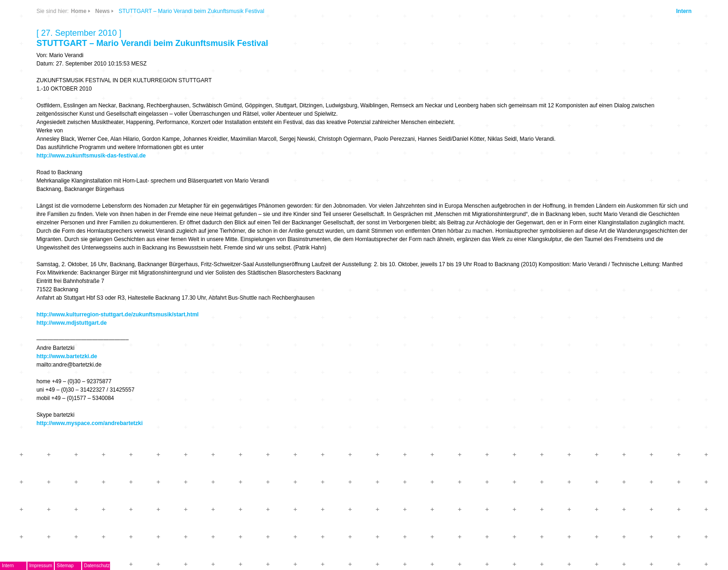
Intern (684, 11)
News (102, 11)
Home (79, 11)
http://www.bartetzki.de (67, 356)
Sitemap (65, 566)
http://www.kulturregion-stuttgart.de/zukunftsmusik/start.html (117, 314)
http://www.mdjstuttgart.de (71, 323)
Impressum (41, 566)
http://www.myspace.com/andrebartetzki (89, 423)
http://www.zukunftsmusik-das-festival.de (91, 156)
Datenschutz (97, 566)
